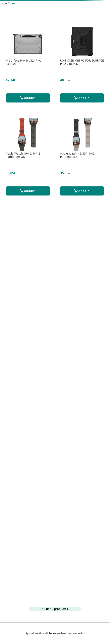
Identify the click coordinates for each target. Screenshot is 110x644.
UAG (12, 4)
